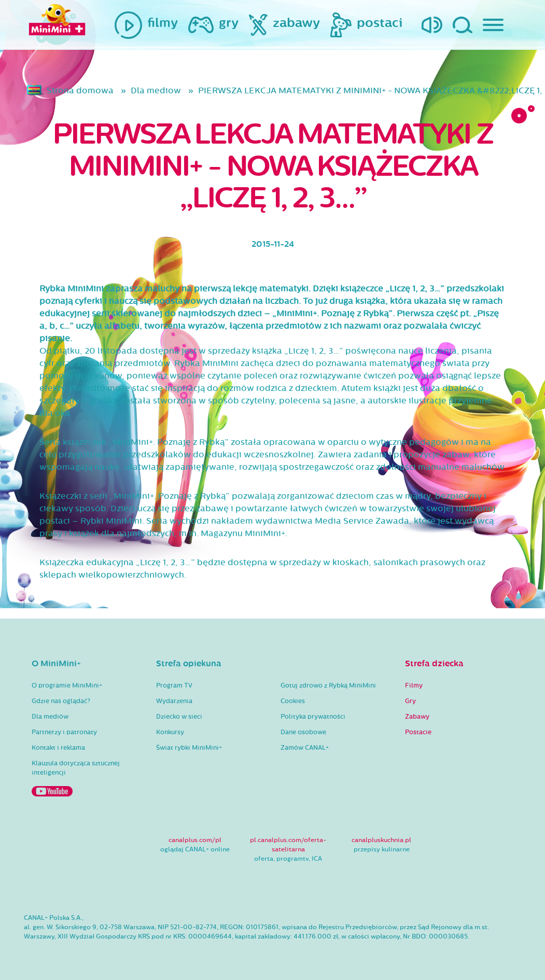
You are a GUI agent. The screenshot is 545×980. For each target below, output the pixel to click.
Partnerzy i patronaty (64, 732)
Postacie (418, 732)
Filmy (414, 685)
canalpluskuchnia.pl (381, 840)
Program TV (174, 685)
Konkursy (170, 732)
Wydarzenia (174, 701)
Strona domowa (80, 90)
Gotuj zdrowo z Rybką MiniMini (328, 685)
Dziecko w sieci (179, 717)
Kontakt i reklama (58, 748)
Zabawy (417, 717)
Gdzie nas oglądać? (61, 701)
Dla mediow (156, 90)
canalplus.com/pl (195, 840)
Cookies (293, 701)
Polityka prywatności (313, 717)
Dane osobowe (303, 732)
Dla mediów (50, 717)
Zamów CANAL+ (305, 748)
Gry (410, 701)
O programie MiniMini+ (67, 685)
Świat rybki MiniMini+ (189, 748)
